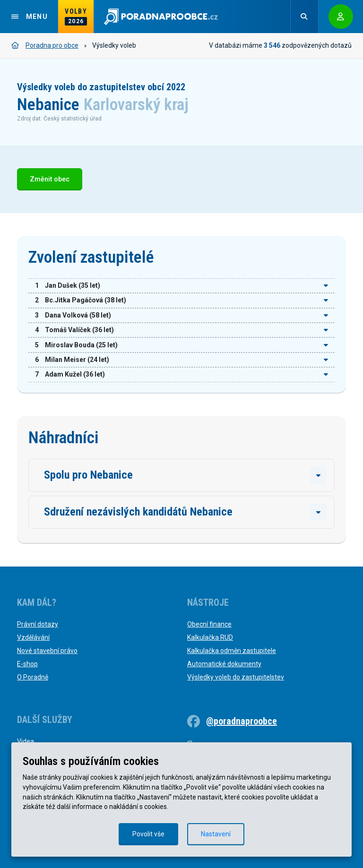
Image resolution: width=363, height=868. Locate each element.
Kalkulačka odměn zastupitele (232, 651)
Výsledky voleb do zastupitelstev (236, 677)
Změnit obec (50, 179)
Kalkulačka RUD (210, 637)
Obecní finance (209, 624)
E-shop (27, 664)
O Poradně (33, 677)
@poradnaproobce (242, 721)
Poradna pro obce (45, 45)
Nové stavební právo (47, 651)
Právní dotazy (38, 624)
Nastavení (216, 834)
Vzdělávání (33, 637)
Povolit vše (148, 834)
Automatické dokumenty (224, 664)
